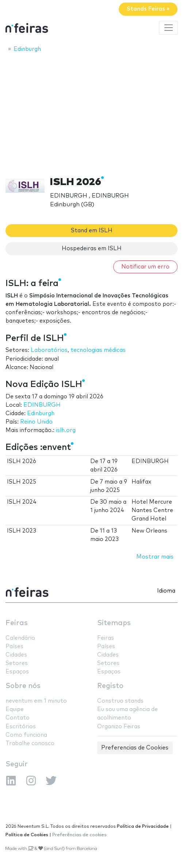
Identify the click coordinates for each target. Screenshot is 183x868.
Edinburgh (41, 414)
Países (14, 647)
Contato (18, 718)
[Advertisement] (91, 112)
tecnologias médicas (98, 350)
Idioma (166, 591)
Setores (17, 663)
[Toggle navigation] (168, 28)
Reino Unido (36, 422)
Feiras (17, 623)
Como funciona (26, 735)
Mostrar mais (155, 557)
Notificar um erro (145, 267)
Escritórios (21, 727)
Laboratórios (49, 350)
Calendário (20, 638)
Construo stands (120, 701)
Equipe (15, 709)
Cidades (16, 655)
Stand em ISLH (92, 231)
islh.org (66, 430)
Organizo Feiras (119, 727)
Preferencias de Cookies (135, 748)
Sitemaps (114, 623)
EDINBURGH (42, 405)
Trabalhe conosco (30, 743)
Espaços (17, 672)
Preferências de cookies (79, 835)
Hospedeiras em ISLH (92, 249)
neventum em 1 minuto (36, 701)
